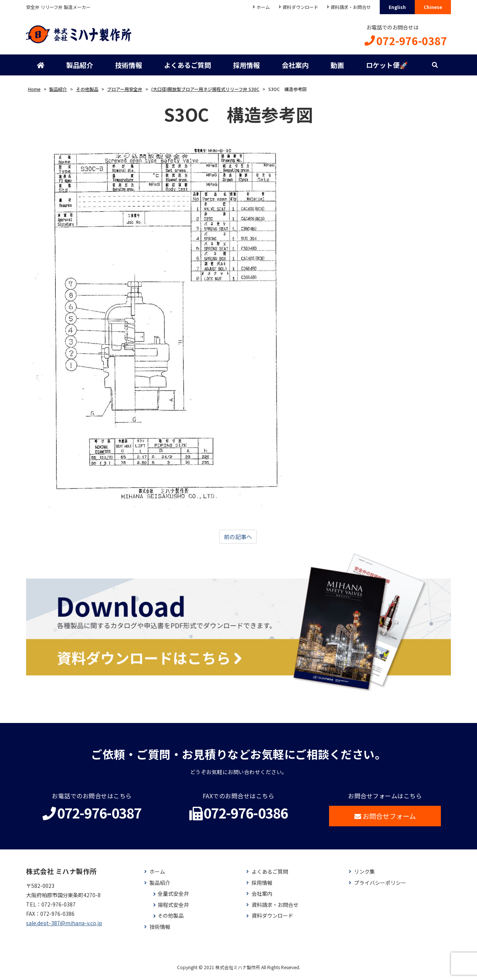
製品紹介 (80, 67)
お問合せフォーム (385, 819)
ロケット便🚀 (386, 67)
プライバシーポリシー (380, 886)
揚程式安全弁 (173, 908)
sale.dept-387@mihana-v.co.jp (64, 927)
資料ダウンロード (298, 7)
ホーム (259, 7)
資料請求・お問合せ (350, 7)
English (397, 7)
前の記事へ (238, 539)
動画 (337, 67)
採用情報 (246, 67)
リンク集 (364, 875)
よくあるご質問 (187, 67)
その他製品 (171, 919)
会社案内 (295, 67)
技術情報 (129, 67)
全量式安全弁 (173, 897)
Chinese (433, 7)
